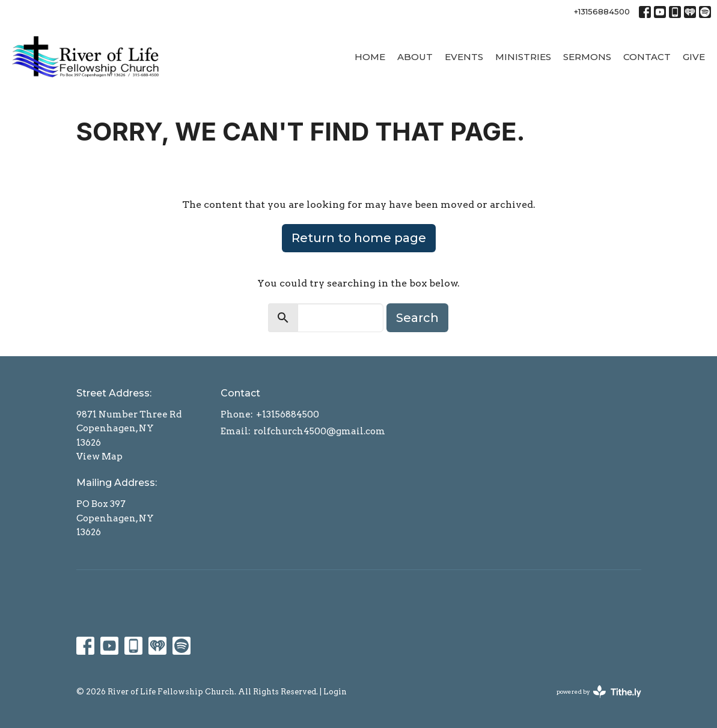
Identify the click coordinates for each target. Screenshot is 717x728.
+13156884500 (602, 11)
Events (464, 57)
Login (335, 692)
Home (370, 57)
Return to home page (359, 238)
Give (694, 57)
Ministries (523, 57)
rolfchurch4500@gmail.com (319, 431)
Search (417, 318)
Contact (647, 57)
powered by (599, 692)
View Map (99, 457)
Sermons (587, 57)
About (415, 57)
